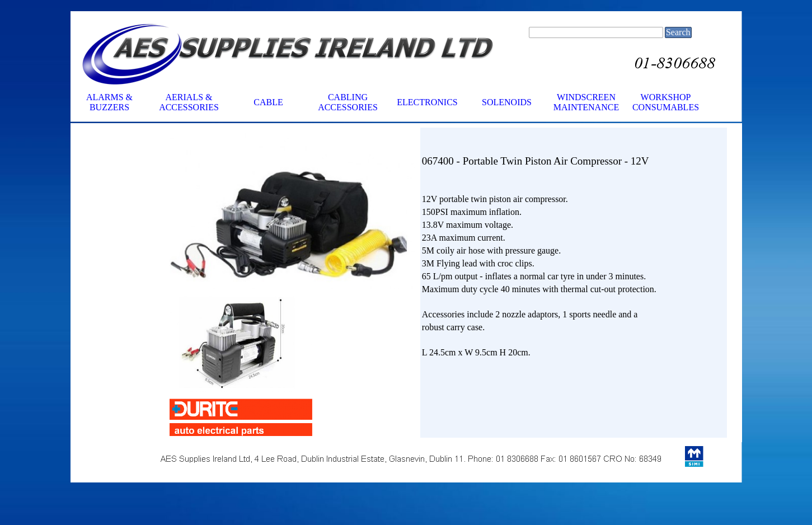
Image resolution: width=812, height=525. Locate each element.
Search (678, 32)
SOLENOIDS (507, 102)
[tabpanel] (574, 244)
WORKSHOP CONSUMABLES (666, 102)
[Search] (596, 32)
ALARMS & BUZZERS (109, 102)
